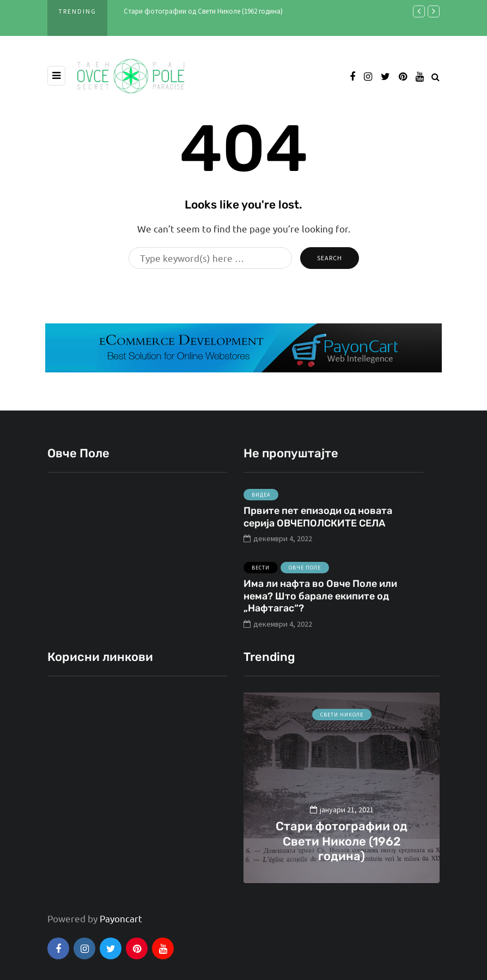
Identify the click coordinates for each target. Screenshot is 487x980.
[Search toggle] (436, 76)
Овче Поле (305, 573)
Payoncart (121, 918)
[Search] (210, 258)
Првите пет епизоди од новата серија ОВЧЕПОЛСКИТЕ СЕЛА (318, 522)
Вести (261, 573)
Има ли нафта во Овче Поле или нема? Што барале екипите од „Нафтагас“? (320, 601)
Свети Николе (342, 715)
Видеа (261, 500)
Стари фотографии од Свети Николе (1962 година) (203, 11)
